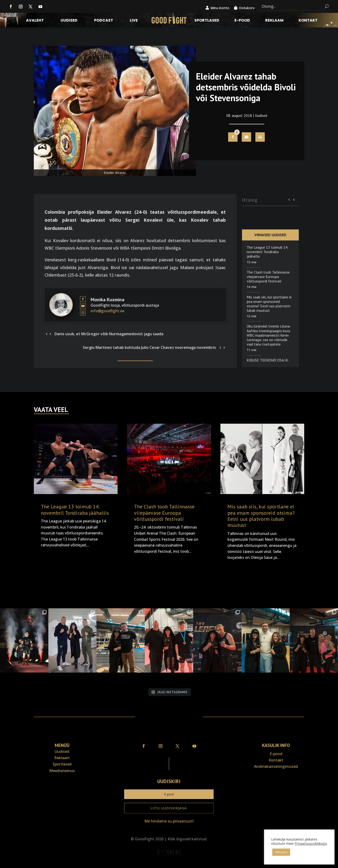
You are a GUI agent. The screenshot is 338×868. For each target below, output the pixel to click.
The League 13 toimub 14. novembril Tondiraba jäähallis (267, 252)
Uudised (69, 21)
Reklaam (274, 21)
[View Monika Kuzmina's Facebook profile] (83, 299)
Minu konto (220, 8)
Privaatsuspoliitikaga (311, 843)
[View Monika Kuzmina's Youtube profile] (83, 306)
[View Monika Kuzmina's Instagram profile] (83, 313)
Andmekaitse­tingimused (276, 766)
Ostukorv (247, 8)
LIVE (134, 21)
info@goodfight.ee (108, 311)
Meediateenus (62, 771)
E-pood (242, 21)
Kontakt (308, 21)
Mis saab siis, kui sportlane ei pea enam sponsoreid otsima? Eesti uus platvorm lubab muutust (269, 304)
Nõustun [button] (281, 852)
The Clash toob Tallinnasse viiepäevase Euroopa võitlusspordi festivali (268, 277)
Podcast (104, 21)
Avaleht (35, 21)
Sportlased (207, 21)
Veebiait (169, 865)
